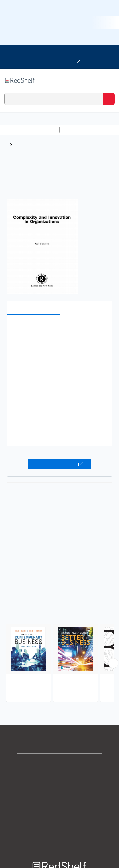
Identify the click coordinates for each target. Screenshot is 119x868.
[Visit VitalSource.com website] (59, 57)
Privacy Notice (60, 788)
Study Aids (77, 130)
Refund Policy (59, 813)
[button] (59, 328)
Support (59, 776)
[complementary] (59, 653)
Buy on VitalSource (59, 464)
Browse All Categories (30, 130)
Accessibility (59, 826)
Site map (59, 839)
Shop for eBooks (59, 763)
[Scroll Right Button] (113, 663)
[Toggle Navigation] (109, 80)
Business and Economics (42, 145)
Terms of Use (60, 801)
